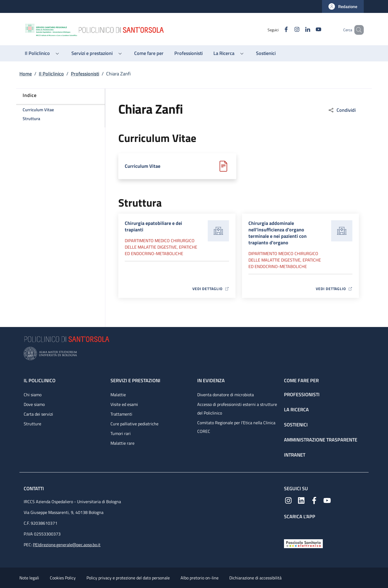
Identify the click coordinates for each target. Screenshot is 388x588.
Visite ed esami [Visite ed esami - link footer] (124, 404)
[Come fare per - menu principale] (149, 53)
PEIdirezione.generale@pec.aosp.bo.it (67, 545)
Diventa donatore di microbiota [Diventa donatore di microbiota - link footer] (226, 395)
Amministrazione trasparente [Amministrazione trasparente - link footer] (321, 440)
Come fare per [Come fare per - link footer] (301, 380)
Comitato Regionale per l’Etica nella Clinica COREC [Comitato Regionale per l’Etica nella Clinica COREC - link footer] (236, 427)
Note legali (29, 578)
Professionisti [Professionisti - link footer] (302, 394)
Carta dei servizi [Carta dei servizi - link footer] (38, 414)
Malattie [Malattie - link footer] (118, 395)
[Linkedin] (300, 30)
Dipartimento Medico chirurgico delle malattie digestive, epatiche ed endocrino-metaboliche (161, 247)
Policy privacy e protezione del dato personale (128, 578)
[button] (343, 6)
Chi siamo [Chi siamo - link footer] (33, 395)
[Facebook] (278, 30)
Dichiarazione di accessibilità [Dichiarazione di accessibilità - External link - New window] (255, 578)
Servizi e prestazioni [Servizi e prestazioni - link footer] (135, 380)
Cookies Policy (63, 578)
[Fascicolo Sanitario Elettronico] (303, 543)
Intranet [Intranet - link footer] (295, 455)
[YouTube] (311, 30)
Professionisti (85, 74)
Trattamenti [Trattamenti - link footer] (121, 414)
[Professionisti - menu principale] (188, 53)
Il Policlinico (51, 74)
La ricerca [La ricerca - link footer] (296, 410)
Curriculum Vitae (143, 166)
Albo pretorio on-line (200, 578)
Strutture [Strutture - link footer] (32, 424)
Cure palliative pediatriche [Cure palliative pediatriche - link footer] (134, 424)
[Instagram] (289, 30)
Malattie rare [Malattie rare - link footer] (122, 443)
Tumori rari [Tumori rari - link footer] (121, 433)
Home (26, 74)
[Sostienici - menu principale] (266, 53)
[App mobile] (288, 528)
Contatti (34, 488)
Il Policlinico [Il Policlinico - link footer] (40, 380)
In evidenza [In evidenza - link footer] (211, 380)
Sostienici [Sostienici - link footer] (296, 425)
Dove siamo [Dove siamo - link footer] (34, 404)
